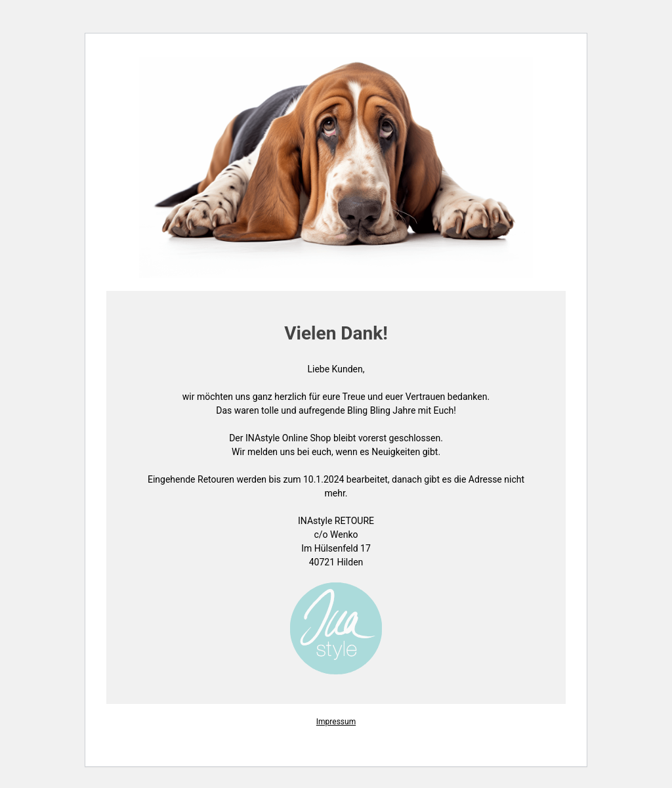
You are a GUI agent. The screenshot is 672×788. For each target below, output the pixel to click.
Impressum (336, 722)
